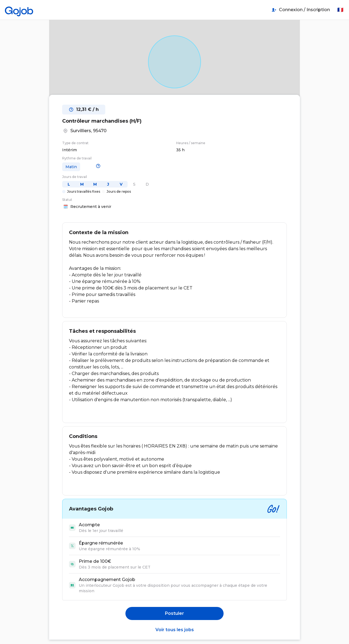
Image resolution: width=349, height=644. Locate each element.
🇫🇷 (340, 10)
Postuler (174, 613)
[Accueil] (19, 10)
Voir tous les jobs (175, 630)
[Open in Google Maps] (174, 62)
